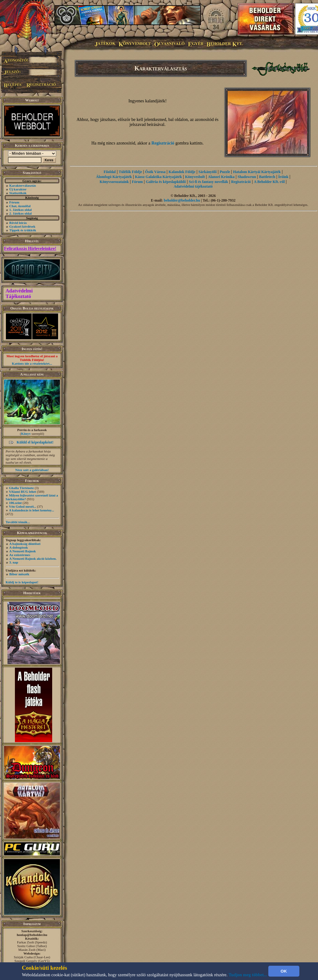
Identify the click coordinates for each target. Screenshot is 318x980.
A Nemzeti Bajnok (23, 551)
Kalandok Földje (182, 172)
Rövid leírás (18, 223)
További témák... (18, 522)
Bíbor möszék (19, 574)
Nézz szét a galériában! (32, 470)
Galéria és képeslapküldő (166, 182)
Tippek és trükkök (23, 230)
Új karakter (18, 189)
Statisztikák (18, 193)
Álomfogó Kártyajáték (114, 177)
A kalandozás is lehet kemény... (32, 510)
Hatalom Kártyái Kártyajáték (257, 172)
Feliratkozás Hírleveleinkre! (30, 249)
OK (284, 971)
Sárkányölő (208, 172)
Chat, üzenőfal (20, 206)
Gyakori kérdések (22, 226)
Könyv (26, 434)
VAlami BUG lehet (23, 492)
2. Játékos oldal (20, 213)
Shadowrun (247, 177)
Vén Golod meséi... (23, 506)
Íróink (283, 177)
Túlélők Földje (130, 172)
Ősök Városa (155, 172)
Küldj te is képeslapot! (22, 582)
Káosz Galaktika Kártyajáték (159, 177)
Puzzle (225, 172)
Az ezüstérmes (20, 555)
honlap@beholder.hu (32, 935)
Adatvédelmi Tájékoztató (19, 294)
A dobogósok (19, 547)
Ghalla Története (21, 488)
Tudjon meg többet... (248, 975)
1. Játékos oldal (20, 210)
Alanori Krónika (221, 177)
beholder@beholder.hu (182, 200)
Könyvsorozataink (114, 182)
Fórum (14, 202)
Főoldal (110, 172)
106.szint (15, 503)
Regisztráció (163, 143)
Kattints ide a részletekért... (32, 363)
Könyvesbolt (195, 177)
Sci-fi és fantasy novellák (208, 182)
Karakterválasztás (23, 185)
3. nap (14, 562)
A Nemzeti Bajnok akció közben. (33, 559)
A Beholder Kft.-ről (269, 182)
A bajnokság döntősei (25, 544)
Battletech (267, 177)
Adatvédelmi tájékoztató (193, 186)
